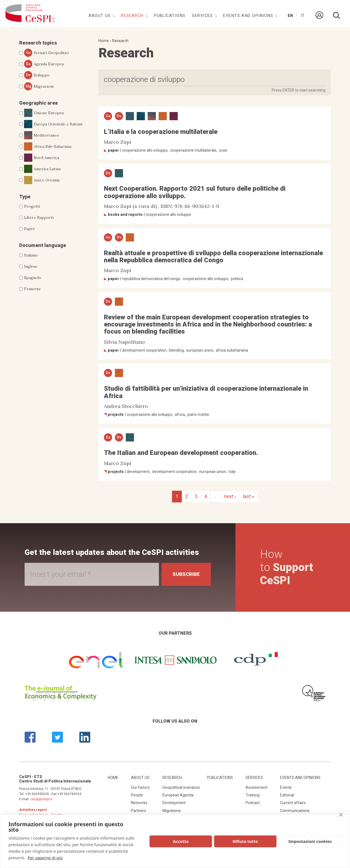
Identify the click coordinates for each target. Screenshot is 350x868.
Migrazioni (39, 86)
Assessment (256, 787)
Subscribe (186, 574)
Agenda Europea (44, 64)
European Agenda (178, 795)
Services (203, 16)
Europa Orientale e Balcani (53, 124)
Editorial (287, 795)
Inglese (31, 266)
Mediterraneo (42, 135)
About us (100, 16)
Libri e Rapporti (39, 217)
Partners (138, 811)
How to (287, 567)
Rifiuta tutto (245, 841)
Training (253, 795)
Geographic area (38, 103)
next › (230, 496)
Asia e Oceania (42, 180)
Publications (170, 16)
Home (104, 41)
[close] (341, 815)
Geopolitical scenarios (181, 787)
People (137, 795)
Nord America (42, 158)
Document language (43, 245)
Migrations (172, 811)
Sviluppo (37, 75)
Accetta (181, 841)
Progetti (32, 206)
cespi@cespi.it (41, 799)
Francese (32, 289)
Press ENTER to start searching (299, 90)
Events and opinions (249, 16)
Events (286, 787)
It (303, 16)
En (290, 16)
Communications (295, 811)
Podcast (253, 803)
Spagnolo (33, 278)
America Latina (42, 169)
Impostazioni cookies (310, 841)
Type (25, 197)
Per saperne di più (45, 858)
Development (174, 803)
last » (248, 496)
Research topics (38, 43)
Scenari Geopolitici (46, 53)
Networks (139, 803)
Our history (140, 787)
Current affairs (293, 803)
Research (133, 16)
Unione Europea (44, 113)
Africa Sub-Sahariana (48, 146)
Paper (30, 229)
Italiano (31, 255)
